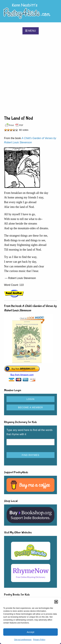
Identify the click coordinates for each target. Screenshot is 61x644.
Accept (31, 632)
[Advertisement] (30, 75)
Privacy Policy (39, 640)
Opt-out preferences (23, 640)
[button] (56, 602)
